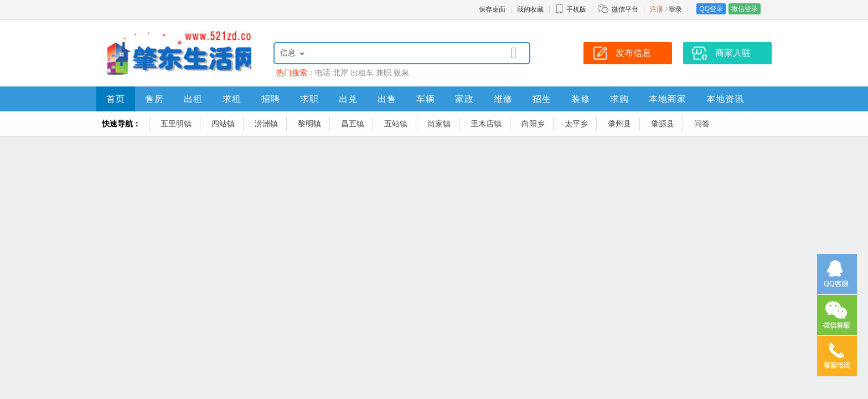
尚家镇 (439, 124)
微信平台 (625, 9)
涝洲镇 (266, 124)
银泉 (401, 73)
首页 (116, 99)
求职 (309, 99)
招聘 (271, 99)
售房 (154, 99)
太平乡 (576, 124)
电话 (323, 73)
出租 (193, 99)
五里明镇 (176, 124)
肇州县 (619, 124)
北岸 (340, 73)
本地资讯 (725, 99)
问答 (702, 124)
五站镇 (396, 124)
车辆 (426, 99)
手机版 (571, 9)
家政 (464, 99)
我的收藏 (530, 9)
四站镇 (223, 124)
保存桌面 (492, 9)
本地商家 (668, 99)
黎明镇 (309, 124)
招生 (542, 99)
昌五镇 (353, 124)
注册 (657, 9)
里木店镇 (486, 124)
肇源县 (663, 124)
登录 (675, 9)
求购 (619, 99)
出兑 (348, 99)
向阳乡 (533, 124)
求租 (232, 99)
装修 (581, 99)
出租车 (362, 73)
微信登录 (745, 9)
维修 (503, 99)
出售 (387, 99)
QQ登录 (711, 9)
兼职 (384, 73)
